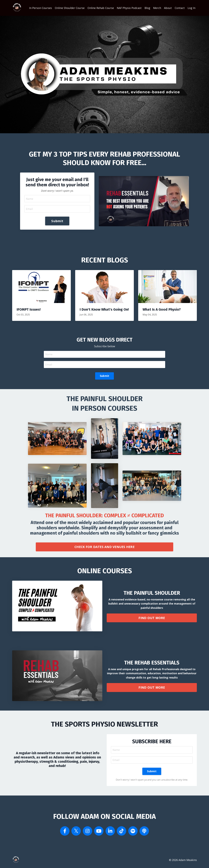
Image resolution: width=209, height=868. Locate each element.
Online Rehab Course (101, 8)
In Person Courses (40, 8)
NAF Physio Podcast (129, 8)
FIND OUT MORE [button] (152, 619)
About (168, 8)
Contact (180, 8)
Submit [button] (57, 221)
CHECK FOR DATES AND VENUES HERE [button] (104, 548)
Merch (157, 8)
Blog (147, 8)
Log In (191, 8)
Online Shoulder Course (70, 8)
